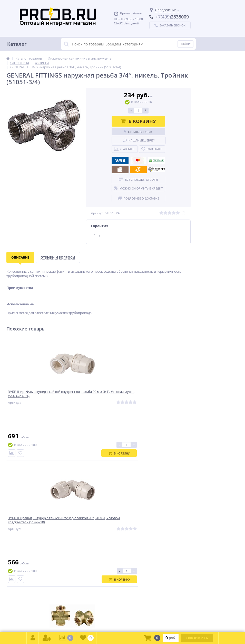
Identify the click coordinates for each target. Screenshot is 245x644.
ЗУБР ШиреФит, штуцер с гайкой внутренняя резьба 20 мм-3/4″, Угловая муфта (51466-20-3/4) (36, 397)
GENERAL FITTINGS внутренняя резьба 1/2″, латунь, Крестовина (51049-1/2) (159, 397)
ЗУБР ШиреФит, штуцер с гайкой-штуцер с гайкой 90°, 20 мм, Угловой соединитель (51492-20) (99, 397)
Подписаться (168, 481)
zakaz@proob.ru (72, 619)
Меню (186, 44)
